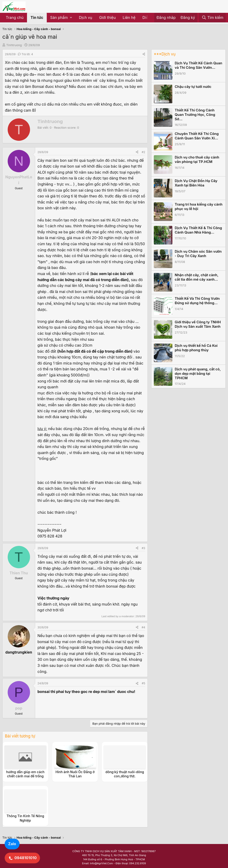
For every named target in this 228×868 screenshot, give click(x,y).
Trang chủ (15, 17)
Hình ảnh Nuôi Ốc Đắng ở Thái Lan (75, 774)
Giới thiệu (107, 17)
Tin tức (37, 17)
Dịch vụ (85, 17)
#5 (143, 683)
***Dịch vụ (165, 54)
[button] (61, 18)
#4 (143, 627)
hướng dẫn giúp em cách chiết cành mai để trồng (25, 774)
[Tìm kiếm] (212, 18)
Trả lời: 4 (25, 54)
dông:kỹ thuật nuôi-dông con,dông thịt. (125, 774)
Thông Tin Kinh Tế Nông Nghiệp (25, 818)
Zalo (12, 844)
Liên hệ (129, 17)
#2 (143, 152)
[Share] (144, 54)
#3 (143, 548)
